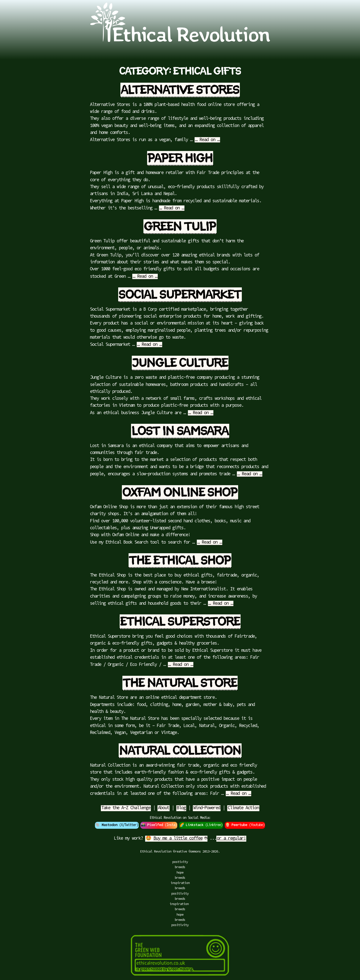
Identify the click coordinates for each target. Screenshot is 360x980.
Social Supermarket (180, 295)
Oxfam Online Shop (180, 492)
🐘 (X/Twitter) (117, 825)
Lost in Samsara (180, 431)
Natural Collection (180, 751)
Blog (181, 808)
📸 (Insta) (159, 825)
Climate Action (243, 808)
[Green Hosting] (180, 977)
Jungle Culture (180, 363)
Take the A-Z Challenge (126, 808)
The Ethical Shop (180, 561)
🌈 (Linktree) (201, 825)
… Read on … (207, 140)
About (164, 808)
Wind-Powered (207, 808)
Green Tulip (180, 227)
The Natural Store (180, 683)
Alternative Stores (180, 90)
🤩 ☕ (176, 839)
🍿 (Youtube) (245, 825)
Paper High (180, 158)
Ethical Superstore (180, 622)
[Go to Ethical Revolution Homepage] (180, 41)
